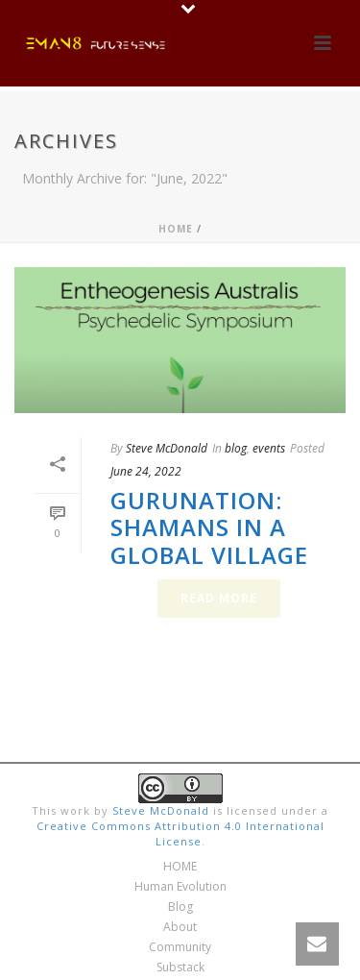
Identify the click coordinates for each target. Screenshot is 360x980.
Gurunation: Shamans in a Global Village (209, 527)
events (269, 448)
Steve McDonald (167, 448)
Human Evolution (180, 887)
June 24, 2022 (146, 471)
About (180, 927)
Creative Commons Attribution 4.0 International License (180, 833)
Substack (180, 968)
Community (180, 947)
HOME (180, 867)
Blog (180, 907)
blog (236, 448)
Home (176, 229)
